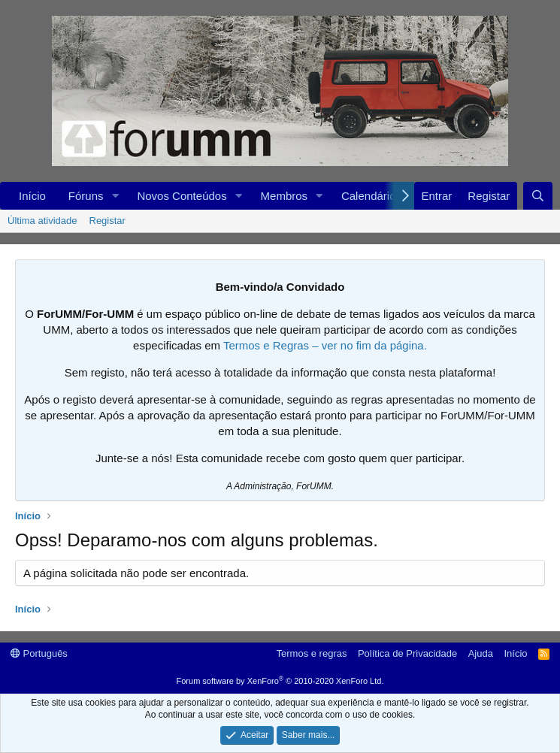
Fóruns (86, 196)
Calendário (369, 196)
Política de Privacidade (407, 653)
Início (32, 196)
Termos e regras (312, 653)
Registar (107, 221)
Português (39, 653)
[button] (115, 196)
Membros (285, 196)
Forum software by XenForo (280, 681)
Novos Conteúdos (182, 196)
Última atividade (42, 221)
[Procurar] (538, 196)
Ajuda (481, 653)
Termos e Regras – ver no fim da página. (325, 345)
